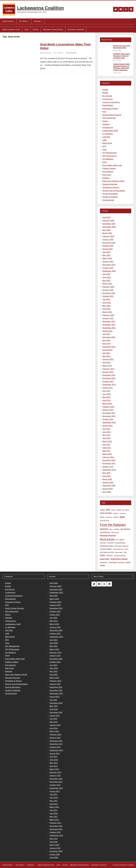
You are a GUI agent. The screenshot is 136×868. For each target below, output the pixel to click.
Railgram (106, 178)
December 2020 (109, 337)
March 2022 (107, 312)
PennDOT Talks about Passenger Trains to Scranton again (121, 56)
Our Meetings (108, 159)
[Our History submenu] (29, 21)
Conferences (108, 99)
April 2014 (107, 363)
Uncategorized (108, 200)
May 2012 (106, 435)
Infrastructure (108, 128)
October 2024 (108, 246)
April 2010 (107, 476)
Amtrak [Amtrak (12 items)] (102, 510)
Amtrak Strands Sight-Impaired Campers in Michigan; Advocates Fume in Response (122, 67)
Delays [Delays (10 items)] (102, 517)
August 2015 (107, 350)
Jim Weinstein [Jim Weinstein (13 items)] (105, 532)
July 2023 (106, 274)
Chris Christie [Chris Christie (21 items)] (106, 513)
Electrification (71, 53)
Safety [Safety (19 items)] (103, 555)
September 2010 (109, 470)
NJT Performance (109, 156)
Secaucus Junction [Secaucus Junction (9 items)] (120, 555)
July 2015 (106, 353)
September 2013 (109, 385)
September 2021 (109, 328)
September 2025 (109, 227)
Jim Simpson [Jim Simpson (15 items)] (125, 529)
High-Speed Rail (109, 118)
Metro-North (107, 143)
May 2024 (106, 255)
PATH (105, 162)
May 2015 (106, 356)
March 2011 (107, 454)
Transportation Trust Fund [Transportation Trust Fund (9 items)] (116, 562)
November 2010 (109, 463)
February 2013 (108, 407)
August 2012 (107, 426)
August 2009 (107, 489)
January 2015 (108, 359)
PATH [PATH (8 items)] (126, 549)
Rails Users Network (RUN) (113, 181)
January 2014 (108, 372)
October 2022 (108, 296)
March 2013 (107, 404)
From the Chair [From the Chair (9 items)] (104, 520)
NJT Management (110, 153)
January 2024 (108, 262)
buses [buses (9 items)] (127, 510)
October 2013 (108, 382)
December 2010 (109, 460)
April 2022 (107, 309)
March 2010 (107, 479)
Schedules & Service (111, 187)
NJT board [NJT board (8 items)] (103, 543)
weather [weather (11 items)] (103, 565)
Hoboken (106, 124)
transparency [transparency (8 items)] (104, 562)
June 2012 (107, 432)
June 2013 (107, 394)
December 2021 (109, 321)
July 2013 (106, 391)
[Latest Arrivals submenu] (14, 21)
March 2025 (107, 233)
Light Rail (106, 137)
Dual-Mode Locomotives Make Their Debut (66, 46)
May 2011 (106, 451)
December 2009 (109, 486)
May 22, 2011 (46, 53)
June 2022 (107, 303)
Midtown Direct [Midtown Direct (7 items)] (115, 532)
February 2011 (108, 457)
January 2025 (108, 240)
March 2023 (107, 284)
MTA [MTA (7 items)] (117, 539)
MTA (104, 146)
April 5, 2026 (117, 50)
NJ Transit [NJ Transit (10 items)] (110, 543)
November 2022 (109, 293)
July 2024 (106, 252)
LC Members (108, 134)
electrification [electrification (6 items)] (109, 517)
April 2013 (107, 400)
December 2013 (109, 375)
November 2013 (109, 378)
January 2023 (108, 290)
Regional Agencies (110, 184)
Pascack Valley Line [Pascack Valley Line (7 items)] (118, 549)
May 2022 (106, 306)
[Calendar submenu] (42, 21)
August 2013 (107, 388)
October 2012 (108, 419)
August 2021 (107, 331)
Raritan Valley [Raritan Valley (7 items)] (119, 552)
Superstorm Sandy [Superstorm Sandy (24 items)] (119, 559)
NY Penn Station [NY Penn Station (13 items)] (106, 549)
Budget (105, 93)
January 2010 (108, 482)
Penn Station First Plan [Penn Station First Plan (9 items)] (107, 552)
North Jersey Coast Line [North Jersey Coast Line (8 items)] (121, 546)
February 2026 (108, 221)
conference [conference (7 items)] (116, 513)
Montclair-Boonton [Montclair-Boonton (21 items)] (108, 535)
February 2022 (108, 315)
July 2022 (106, 299)
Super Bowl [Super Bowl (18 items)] (105, 559)
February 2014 (108, 369)
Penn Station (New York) (112, 165)
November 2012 (109, 416)
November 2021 (109, 325)
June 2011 (107, 448)
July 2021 (106, 334)
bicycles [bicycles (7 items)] (113, 510)
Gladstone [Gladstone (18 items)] (104, 529)
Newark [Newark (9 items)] (122, 539)
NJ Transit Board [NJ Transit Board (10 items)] (120, 543)
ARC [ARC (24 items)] (108, 510)
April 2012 (107, 438)
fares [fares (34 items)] (122, 517)
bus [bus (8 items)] (123, 510)
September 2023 (109, 271)
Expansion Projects (110, 109)
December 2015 (109, 347)
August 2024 (107, 249)
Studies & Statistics (110, 197)
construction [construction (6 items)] (123, 513)
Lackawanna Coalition (40, 8)
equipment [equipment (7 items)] (116, 517)
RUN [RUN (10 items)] (125, 552)
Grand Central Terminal (112, 115)
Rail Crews (107, 175)
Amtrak (105, 90)
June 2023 (107, 277)
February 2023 (108, 287)
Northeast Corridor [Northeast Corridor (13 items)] (107, 546)
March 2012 (107, 441)
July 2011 (106, 445)
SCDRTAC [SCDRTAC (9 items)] (110, 555)
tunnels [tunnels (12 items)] (128, 562)
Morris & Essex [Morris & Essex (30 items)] (107, 539)
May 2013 (106, 397)
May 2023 (106, 281)
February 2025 (108, 236)
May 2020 (106, 340)
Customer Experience (111, 102)
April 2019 (107, 344)
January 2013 (108, 410)
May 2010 (106, 473)
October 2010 (108, 467)
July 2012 (106, 429)
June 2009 (107, 492)
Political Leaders (109, 168)
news (105, 150)
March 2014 (107, 366)
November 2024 (109, 243)
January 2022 (108, 318)
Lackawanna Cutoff (110, 131)
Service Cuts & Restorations (114, 191)
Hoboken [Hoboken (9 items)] (117, 529)
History (105, 121)
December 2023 (109, 265)
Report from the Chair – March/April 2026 (122, 47)
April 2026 (107, 217)
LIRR (104, 140)
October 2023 (108, 268)
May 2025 (106, 230)
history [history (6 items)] (111, 529)
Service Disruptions (110, 194)
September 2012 (109, 422)
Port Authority (108, 172)
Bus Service (107, 96)
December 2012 (109, 413)
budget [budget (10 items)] (119, 510)
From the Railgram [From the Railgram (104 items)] (113, 525)
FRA (104, 112)
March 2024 (107, 258)
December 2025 (109, 224)
